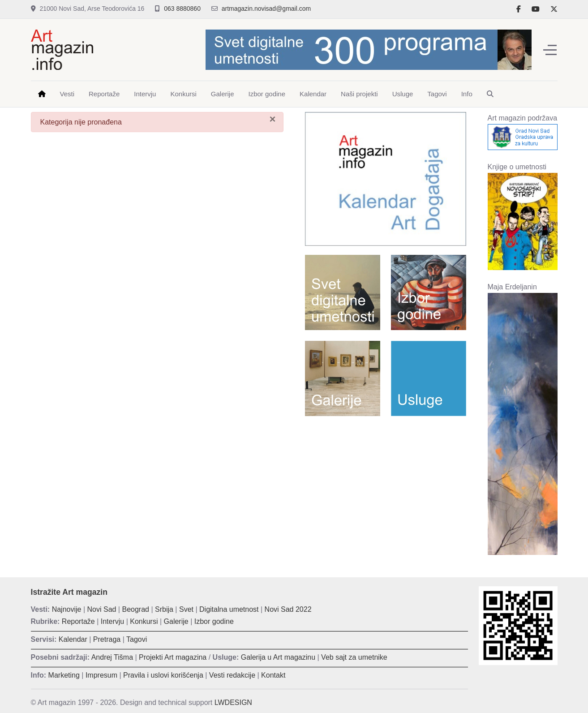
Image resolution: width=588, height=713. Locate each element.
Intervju (112, 621)
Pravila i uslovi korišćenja (163, 675)
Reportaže (78, 621)
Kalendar (73, 639)
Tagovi (137, 639)
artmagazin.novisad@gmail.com (266, 9)
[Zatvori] (272, 119)
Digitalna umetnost (229, 609)
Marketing (64, 675)
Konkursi (144, 621)
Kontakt (273, 675)
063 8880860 (182, 9)
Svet (186, 609)
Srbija (164, 609)
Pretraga (107, 639)
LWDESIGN (233, 702)
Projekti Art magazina (173, 657)
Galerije (176, 621)
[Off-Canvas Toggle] (550, 50)
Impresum (101, 675)
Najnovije (67, 609)
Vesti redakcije (232, 675)
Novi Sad (102, 609)
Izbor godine (214, 621)
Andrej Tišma (112, 657)
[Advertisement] (386, 488)
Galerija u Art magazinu (278, 657)
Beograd (135, 609)
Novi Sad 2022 (288, 609)
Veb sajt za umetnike (354, 657)
